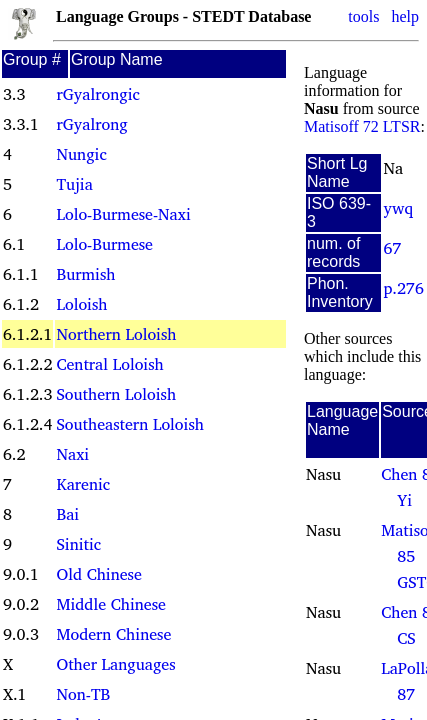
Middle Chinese (110, 604)
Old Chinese (98, 574)
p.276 (404, 288)
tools (363, 16)
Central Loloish (109, 364)
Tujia (74, 184)
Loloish (81, 304)
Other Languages (115, 664)
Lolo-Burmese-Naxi (123, 214)
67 (393, 248)
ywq (399, 208)
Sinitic (78, 544)
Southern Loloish (116, 394)
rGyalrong (91, 124)
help (405, 16)
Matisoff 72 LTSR (362, 126)
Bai (67, 514)
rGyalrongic (97, 94)
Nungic (81, 154)
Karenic (83, 484)
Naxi (72, 454)
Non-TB (83, 694)
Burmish (85, 274)
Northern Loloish (116, 334)
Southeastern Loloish (129, 424)
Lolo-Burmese (104, 244)
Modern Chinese (113, 634)
